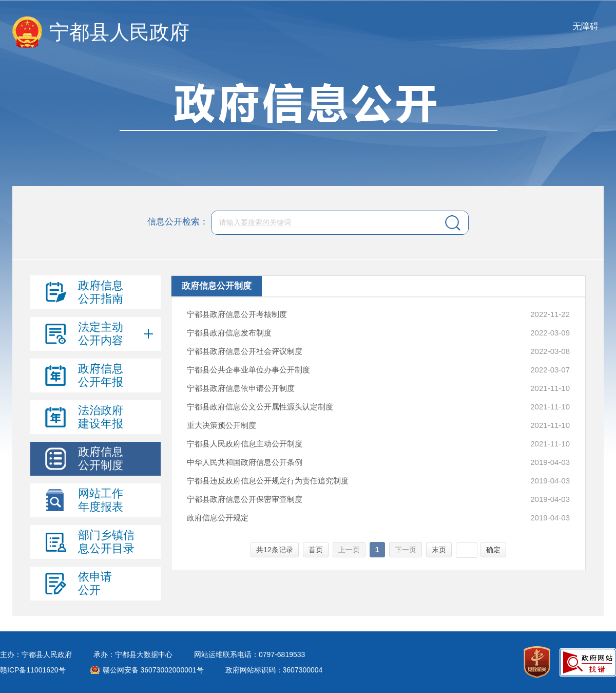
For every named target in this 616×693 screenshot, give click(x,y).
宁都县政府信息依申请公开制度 (241, 388)
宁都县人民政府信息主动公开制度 (245, 444)
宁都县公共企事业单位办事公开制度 (248, 370)
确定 (493, 550)
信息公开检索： (178, 222)
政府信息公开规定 (218, 518)
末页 (439, 550)
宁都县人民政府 (119, 32)
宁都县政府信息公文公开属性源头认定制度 (260, 407)
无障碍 (585, 26)
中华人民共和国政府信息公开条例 (245, 462)
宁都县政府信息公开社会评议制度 (245, 351)
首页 (316, 550)
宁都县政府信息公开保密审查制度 (245, 499)
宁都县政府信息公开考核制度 (237, 314)
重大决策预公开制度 (222, 425)
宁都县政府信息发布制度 (229, 333)
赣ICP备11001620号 (33, 670)
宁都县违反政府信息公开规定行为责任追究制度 (268, 481)
